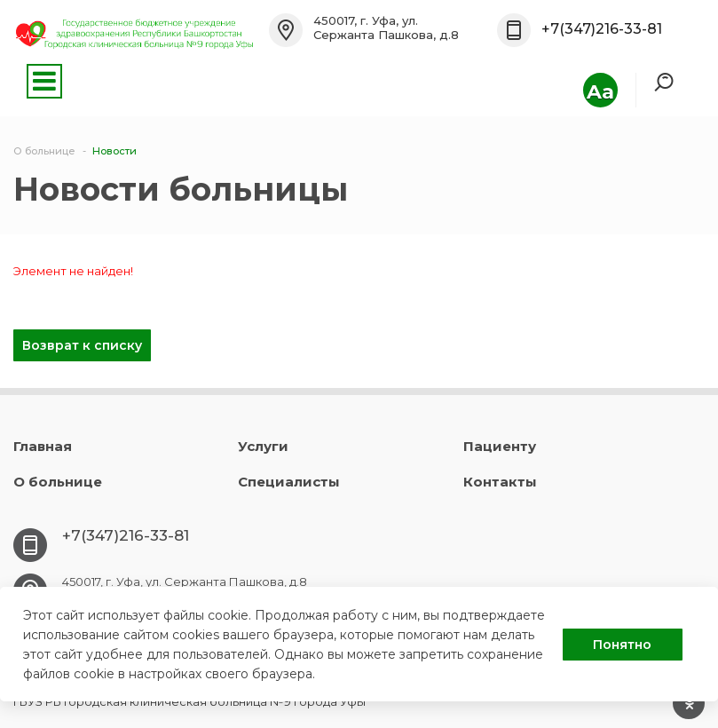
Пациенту (500, 446)
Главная (43, 446)
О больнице (58, 482)
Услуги (263, 446)
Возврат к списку (82, 345)
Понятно (622, 645)
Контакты (500, 482)
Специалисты (289, 482)
